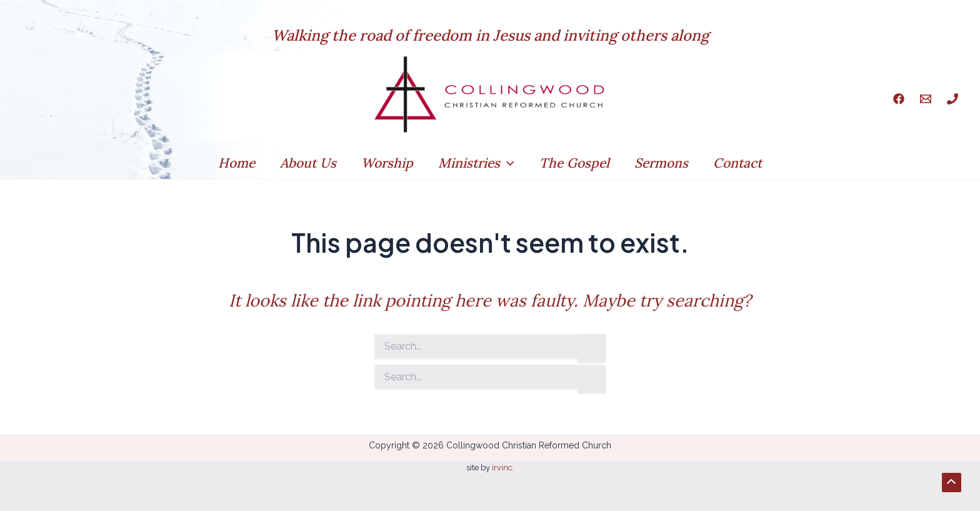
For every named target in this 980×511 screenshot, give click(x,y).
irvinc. (502, 468)
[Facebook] (899, 99)
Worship (386, 163)
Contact (741, 163)
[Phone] (952, 99)
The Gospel (576, 163)
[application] (507, 163)
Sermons (664, 163)
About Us (306, 163)
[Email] (926, 99)
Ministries (476, 163)
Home (233, 163)
